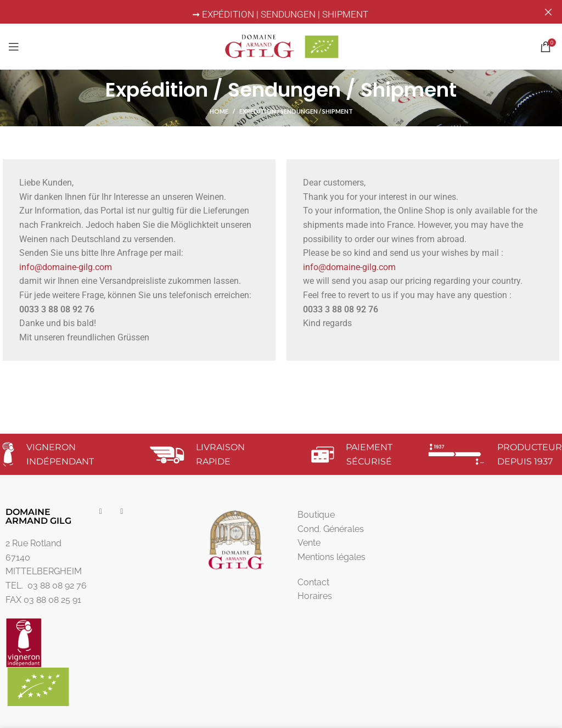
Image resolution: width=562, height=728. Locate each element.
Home (219, 111)
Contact (313, 582)
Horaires (315, 596)
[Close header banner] (548, 12)
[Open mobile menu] (14, 46)
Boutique (316, 515)
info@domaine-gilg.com (66, 267)
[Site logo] (281, 45)
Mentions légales (331, 557)
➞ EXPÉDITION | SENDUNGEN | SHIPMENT (281, 14)
